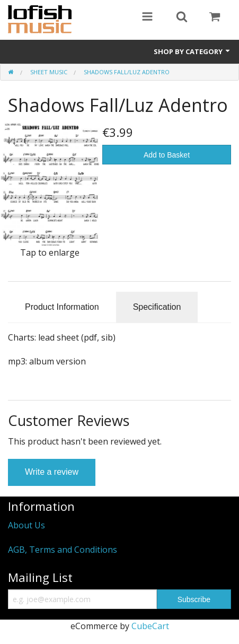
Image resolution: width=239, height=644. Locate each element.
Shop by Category (192, 51)
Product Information (62, 307)
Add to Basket (167, 155)
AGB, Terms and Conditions (63, 550)
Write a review (52, 472)
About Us (26, 525)
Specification (157, 307)
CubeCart (150, 626)
